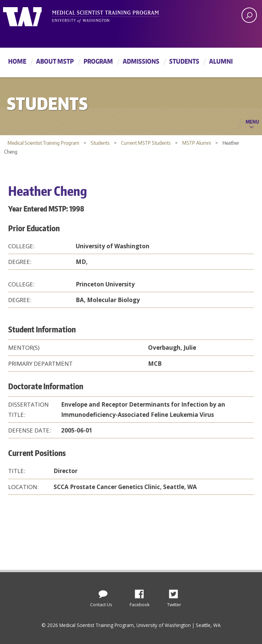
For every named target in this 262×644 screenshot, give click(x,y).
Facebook (142, 592)
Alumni (221, 61)
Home (17, 61)
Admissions (141, 61)
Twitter (176, 592)
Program (98, 61)
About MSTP (55, 61)
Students (184, 61)
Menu (252, 122)
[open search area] (249, 15)
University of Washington (31, 15)
